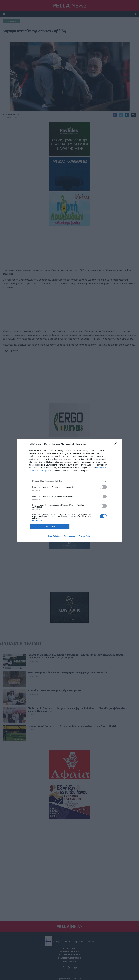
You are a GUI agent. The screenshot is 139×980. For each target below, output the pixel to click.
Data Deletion (54, 536)
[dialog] (69, 490)
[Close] (116, 444)
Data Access (69, 536)
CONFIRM (50, 526)
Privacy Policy (85, 536)
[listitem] (69, 481)
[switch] (103, 487)
